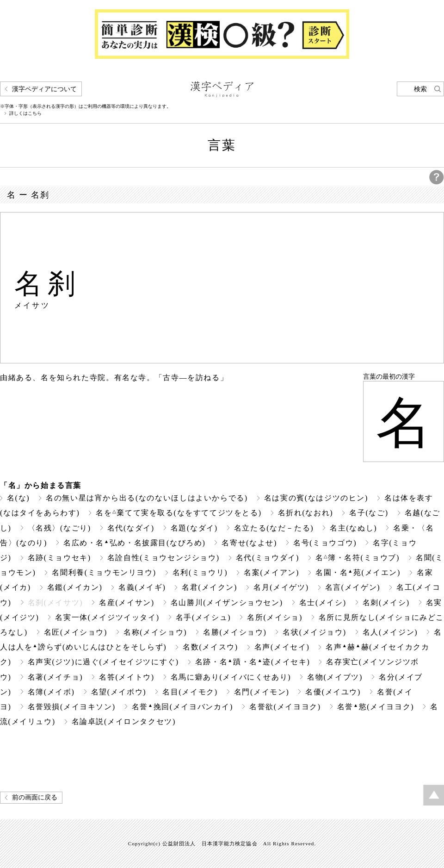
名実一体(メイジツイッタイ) (107, 617)
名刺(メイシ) (386, 603)
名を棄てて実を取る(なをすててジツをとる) (179, 513)
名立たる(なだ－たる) (274, 528)
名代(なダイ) (131, 528)
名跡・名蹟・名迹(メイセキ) (253, 662)
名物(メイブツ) (335, 677)
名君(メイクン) (210, 587)
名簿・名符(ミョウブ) (358, 558)
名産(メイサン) (127, 603)
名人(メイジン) (390, 632)
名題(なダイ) (194, 528)
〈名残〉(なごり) (59, 528)
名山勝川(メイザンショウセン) (227, 603)
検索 (420, 89)
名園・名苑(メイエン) (358, 572)
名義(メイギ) (142, 587)
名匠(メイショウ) (76, 632)
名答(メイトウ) (127, 677)
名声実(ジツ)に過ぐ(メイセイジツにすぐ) (103, 662)
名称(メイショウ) (155, 632)
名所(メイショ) (275, 617)
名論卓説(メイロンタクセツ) (124, 721)
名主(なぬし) (353, 528)
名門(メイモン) (262, 692)
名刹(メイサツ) (55, 603)
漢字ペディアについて (44, 89)
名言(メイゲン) (353, 587)
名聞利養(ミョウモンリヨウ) (104, 572)
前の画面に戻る (35, 797)
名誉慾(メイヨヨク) (376, 707)
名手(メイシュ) (203, 617)
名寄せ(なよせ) (249, 543)
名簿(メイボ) (51, 692)
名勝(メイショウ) (235, 632)
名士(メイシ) (323, 603)
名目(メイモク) (190, 692)
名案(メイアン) (271, 572)
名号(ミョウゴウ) (325, 543)
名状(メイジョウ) (314, 632)
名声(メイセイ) (282, 647)
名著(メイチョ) (55, 677)
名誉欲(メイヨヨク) (285, 707)
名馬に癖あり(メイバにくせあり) (231, 677)
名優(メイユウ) (333, 692)
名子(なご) (369, 513)
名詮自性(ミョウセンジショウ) (163, 558)
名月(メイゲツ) (281, 587)
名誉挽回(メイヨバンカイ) (182, 707)
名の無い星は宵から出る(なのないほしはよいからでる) (147, 498)
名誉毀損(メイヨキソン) (72, 707)
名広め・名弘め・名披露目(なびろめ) (134, 543)
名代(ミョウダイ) (268, 558)
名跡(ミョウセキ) (59, 558)
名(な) (18, 498)
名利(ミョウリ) (200, 572)
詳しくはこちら (25, 113)
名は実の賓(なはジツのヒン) (316, 498)
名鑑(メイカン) (75, 587)
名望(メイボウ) (119, 692)
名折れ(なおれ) (306, 513)
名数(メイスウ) (210, 647)
